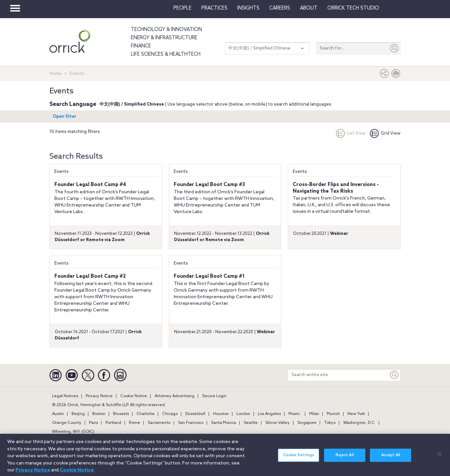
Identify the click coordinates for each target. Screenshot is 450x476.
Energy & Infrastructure (164, 38)
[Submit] (395, 48)
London (243, 414)
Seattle (251, 423)
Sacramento (159, 423)
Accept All (391, 459)
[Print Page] (396, 75)
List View (351, 133)
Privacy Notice (99, 396)
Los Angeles (269, 414)
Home (56, 74)
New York (356, 414)
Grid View (385, 133)
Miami (294, 414)
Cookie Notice (134, 396)
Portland (113, 423)
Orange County (67, 423)
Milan (314, 414)
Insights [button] (248, 8)
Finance (141, 46)
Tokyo (330, 423)
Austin (58, 414)
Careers (280, 8)
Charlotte (146, 414)
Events (61, 172)
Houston (221, 414)
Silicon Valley (278, 423)
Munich (333, 414)
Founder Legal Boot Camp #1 (209, 276)
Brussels (121, 414)
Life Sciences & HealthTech (166, 54)
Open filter (65, 117)
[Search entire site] (338, 375)
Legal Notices (65, 396)
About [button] (309, 8)
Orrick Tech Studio (353, 8)
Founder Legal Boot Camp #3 (209, 185)
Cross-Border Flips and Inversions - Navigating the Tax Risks (336, 188)
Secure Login (214, 396)
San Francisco (191, 423)
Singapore (307, 423)
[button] (384, 75)
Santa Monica (224, 423)
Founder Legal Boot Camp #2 (90, 276)
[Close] (439, 458)
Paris (93, 423)
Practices (214, 8)
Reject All (345, 459)
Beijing (78, 414)
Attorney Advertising (175, 396)
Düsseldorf (195, 414)
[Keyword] (395, 375)
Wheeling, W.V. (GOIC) (73, 432)
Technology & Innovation (166, 30)
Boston (99, 414)
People (182, 8)
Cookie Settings (299, 459)
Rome (135, 423)
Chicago (170, 414)
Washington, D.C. (359, 423)
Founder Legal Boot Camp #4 (90, 185)
